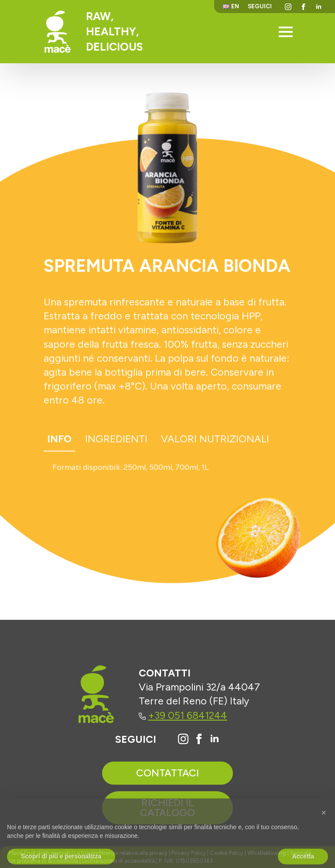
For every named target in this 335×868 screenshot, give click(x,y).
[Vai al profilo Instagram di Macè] (183, 739)
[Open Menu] (286, 32)
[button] (324, 828)
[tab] (59, 442)
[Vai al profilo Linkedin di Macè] (215, 739)
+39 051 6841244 (183, 715)
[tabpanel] (167, 470)
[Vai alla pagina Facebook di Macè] (199, 739)
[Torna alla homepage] (58, 32)
